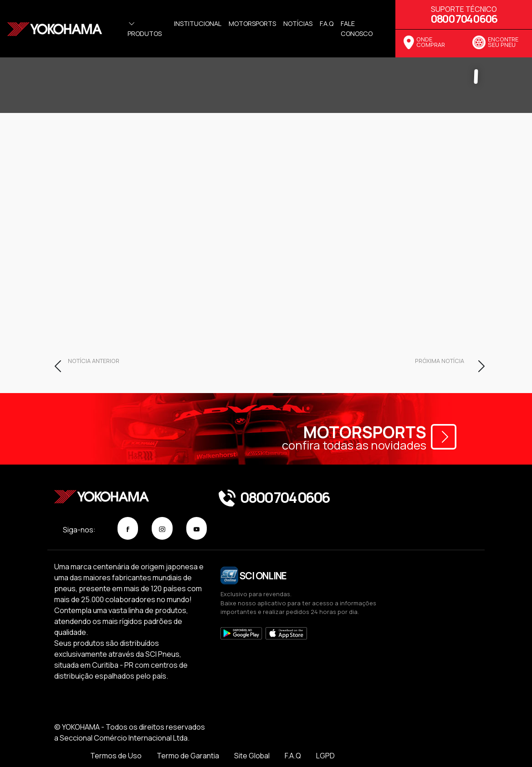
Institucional (198, 23)
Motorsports (252, 23)
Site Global (386, 736)
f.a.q (327, 23)
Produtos (145, 29)
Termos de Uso (249, 736)
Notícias (298, 23)
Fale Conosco (357, 28)
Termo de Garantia (321, 736)
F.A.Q (428, 736)
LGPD (461, 736)
